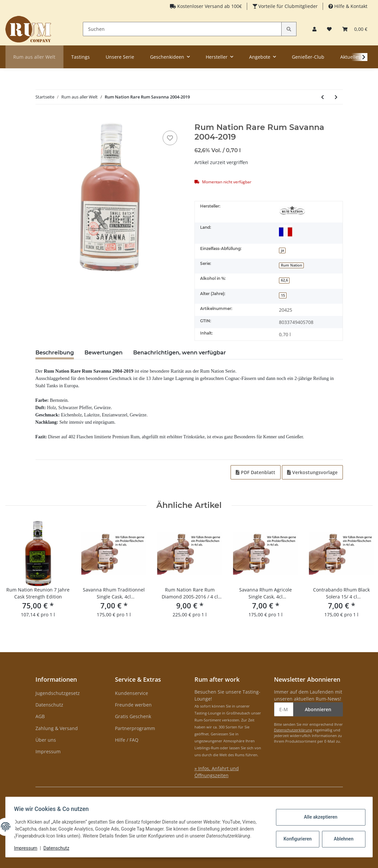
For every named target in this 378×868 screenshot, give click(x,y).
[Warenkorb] (355, 29)
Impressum (48, 751)
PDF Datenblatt (256, 472)
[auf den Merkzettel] (170, 138)
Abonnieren (318, 709)
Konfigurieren (296, 839)
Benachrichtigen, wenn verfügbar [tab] (180, 353)
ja (282, 250)
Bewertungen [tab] (104, 353)
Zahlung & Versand (57, 728)
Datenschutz (49, 705)
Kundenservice (132, 693)
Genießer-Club (308, 57)
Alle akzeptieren (318, 817)
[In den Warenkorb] (41, 119)
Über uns (46, 740)
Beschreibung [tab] (55, 353)
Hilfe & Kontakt (350, 6)
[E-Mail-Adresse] (284, 709)
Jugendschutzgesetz (58, 693)
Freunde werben (133, 705)
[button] (314, 29)
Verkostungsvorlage (312, 472)
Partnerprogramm (135, 728)
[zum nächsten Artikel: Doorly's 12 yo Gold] (336, 97)
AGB (40, 716)
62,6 (284, 280)
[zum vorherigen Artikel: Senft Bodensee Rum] (323, 97)
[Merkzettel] (329, 29)
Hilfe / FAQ (127, 740)
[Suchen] (182, 29)
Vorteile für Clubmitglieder (287, 6)
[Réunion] (286, 232)
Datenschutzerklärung (293, 730)
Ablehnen (341, 839)
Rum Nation (292, 265)
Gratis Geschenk (133, 716)
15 (283, 295)
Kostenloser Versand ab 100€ (209, 6)
